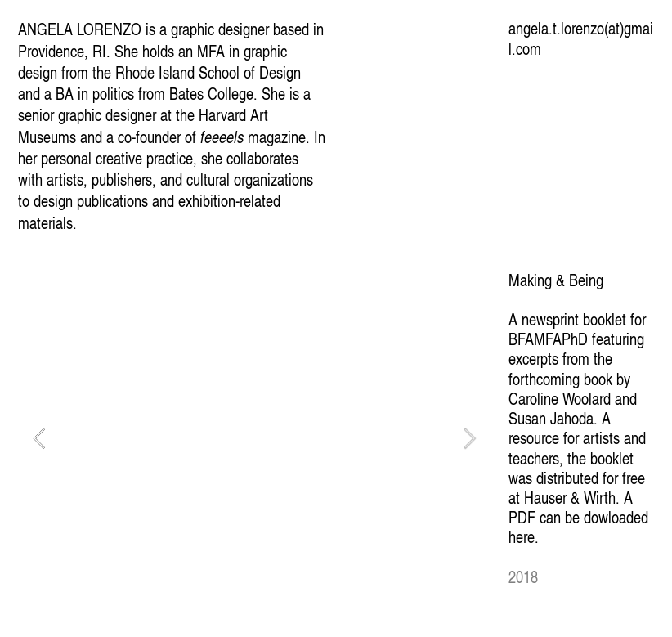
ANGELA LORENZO (80, 29)
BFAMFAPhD (548, 339)
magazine (253, 137)
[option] (254, 438)
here (522, 536)
